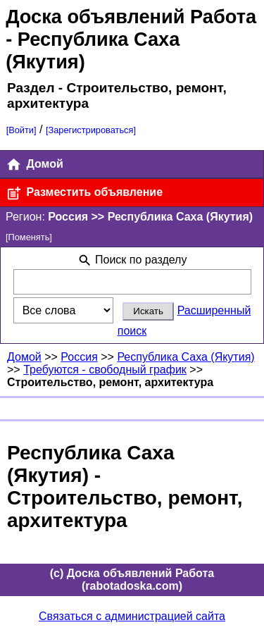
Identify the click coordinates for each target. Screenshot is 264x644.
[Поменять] (29, 237)
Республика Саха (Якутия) (186, 357)
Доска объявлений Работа (131, 17)
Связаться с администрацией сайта (132, 616)
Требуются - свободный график (105, 370)
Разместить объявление (84, 193)
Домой (34, 165)
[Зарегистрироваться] (91, 130)
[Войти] (21, 130)
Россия (79, 357)
